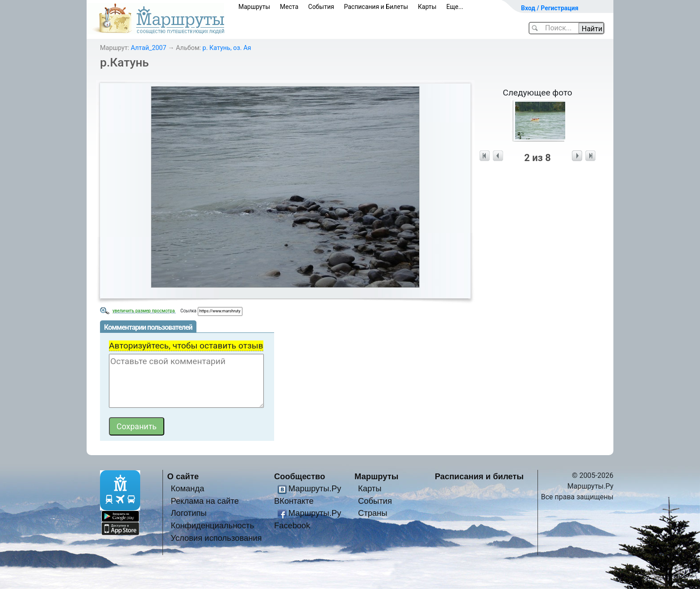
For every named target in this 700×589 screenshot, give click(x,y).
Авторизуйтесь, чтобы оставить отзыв (186, 346)
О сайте (183, 476)
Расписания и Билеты (376, 7)
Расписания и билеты (479, 476)
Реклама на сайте (205, 501)
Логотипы (188, 513)
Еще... (455, 7)
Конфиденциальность (212, 525)
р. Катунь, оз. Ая (227, 48)
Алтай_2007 (149, 48)
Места (289, 7)
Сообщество (300, 476)
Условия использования (216, 538)
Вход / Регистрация (550, 8)
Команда (187, 488)
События (321, 7)
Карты (427, 7)
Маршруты (254, 7)
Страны (373, 513)
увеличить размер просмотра (144, 311)
